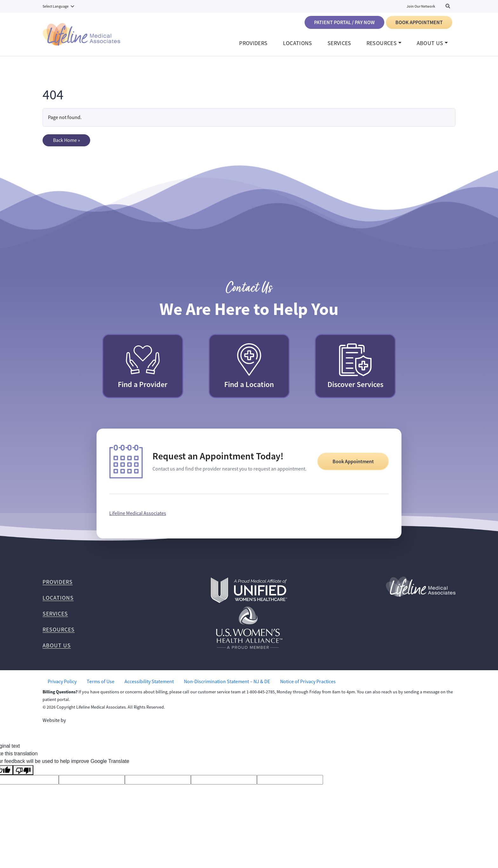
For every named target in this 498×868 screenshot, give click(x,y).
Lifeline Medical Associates (138, 517)
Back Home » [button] (67, 144)
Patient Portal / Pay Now (344, 22)
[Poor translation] (23, 773)
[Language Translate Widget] (59, 6)
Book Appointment (419, 22)
